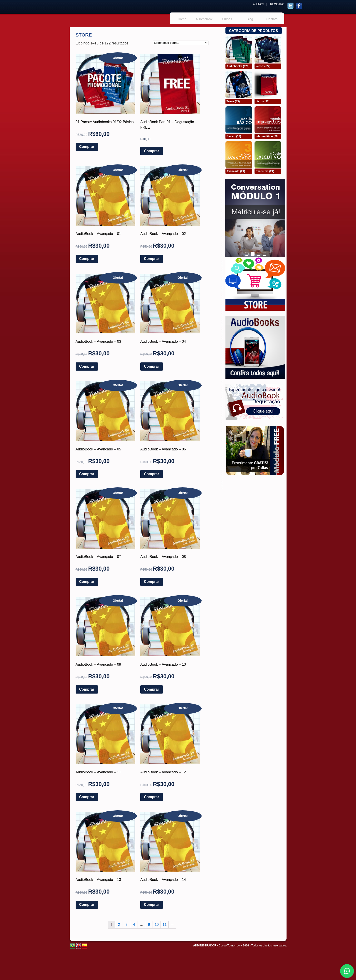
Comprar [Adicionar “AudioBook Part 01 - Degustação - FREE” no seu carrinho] (152, 151)
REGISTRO (277, 4)
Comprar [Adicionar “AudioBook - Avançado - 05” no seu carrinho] (87, 474)
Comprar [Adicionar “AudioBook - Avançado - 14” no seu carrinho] (152, 905)
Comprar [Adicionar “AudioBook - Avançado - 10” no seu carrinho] (152, 689)
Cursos (227, 19)
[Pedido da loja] (181, 43)
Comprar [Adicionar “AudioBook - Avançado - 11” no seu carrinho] (87, 797)
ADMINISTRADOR (205, 946)
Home (182, 19)
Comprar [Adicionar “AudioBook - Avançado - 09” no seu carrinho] (87, 689)
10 (157, 925)
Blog (250, 19)
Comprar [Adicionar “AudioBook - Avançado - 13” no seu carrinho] (87, 905)
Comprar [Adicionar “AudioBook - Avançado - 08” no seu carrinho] (152, 582)
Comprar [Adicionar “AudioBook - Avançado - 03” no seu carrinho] (87, 366)
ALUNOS (258, 4)
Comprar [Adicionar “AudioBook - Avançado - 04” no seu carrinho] (152, 366)
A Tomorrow (204, 19)
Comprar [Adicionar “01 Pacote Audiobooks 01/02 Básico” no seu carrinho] (87, 147)
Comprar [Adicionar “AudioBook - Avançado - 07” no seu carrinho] (87, 582)
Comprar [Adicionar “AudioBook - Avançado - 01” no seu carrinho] (87, 259)
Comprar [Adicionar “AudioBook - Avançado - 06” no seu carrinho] (152, 474)
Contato (272, 19)
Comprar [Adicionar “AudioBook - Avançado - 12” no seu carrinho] (152, 797)
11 (165, 925)
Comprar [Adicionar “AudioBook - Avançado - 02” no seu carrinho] (152, 259)
